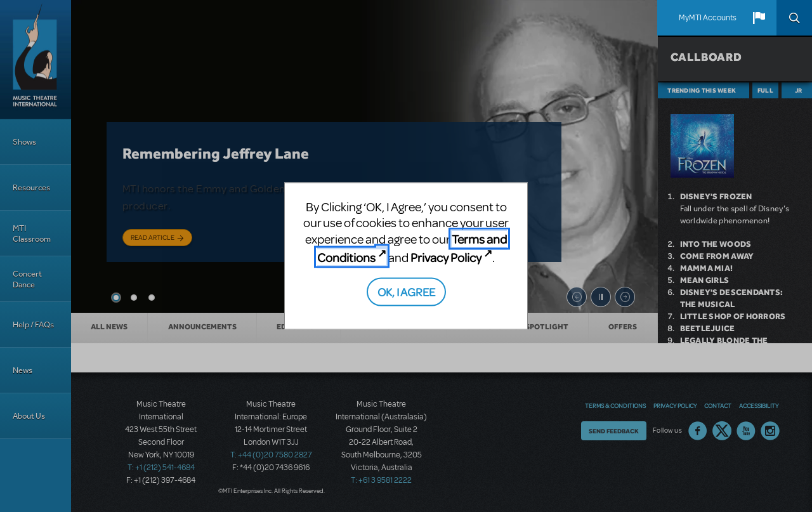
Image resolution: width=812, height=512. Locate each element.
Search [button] (794, 18)
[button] (759, 18)
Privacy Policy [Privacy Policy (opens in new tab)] (446, 257)
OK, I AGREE (406, 291)
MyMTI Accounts (708, 18)
